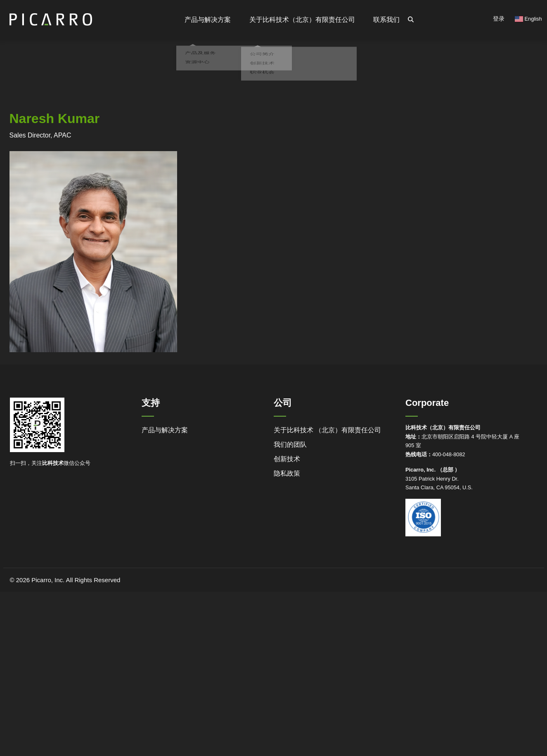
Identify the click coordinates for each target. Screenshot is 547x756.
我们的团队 (290, 444)
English (528, 19)
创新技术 (287, 459)
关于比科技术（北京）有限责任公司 (303, 20)
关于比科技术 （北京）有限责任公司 (327, 430)
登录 (499, 19)
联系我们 (387, 20)
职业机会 (260, 85)
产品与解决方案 (165, 430)
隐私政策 (287, 473)
